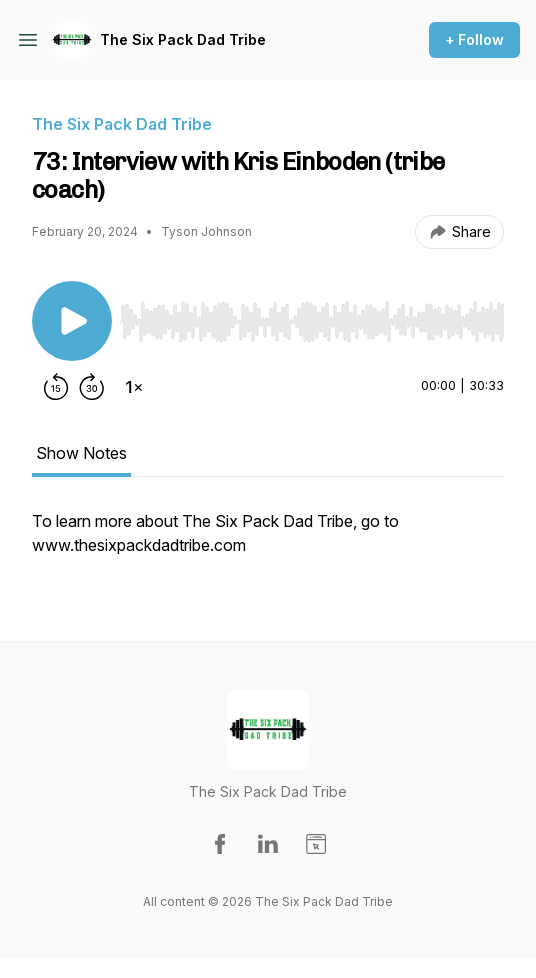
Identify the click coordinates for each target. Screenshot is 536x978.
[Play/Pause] (72, 321)
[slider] (312, 322)
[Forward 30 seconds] (92, 387)
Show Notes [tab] (81, 453)
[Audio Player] (312, 316)
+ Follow (474, 39)
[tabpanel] (268, 543)
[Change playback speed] (134, 387)
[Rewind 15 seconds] (56, 387)
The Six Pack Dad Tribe (183, 39)
